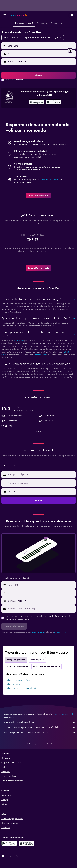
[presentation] (53, 102)
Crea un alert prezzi (49, 180)
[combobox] (12, 38)
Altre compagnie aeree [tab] (18, 666)
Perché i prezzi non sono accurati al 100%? (40, 733)
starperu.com (41, 355)
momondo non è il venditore (40, 722)
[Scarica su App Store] (53, 102)
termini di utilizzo (39, 632)
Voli (24, 744)
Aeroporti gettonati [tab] (16, 660)
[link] (38, 195)
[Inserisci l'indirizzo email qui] (41, 609)
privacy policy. (60, 632)
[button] (5, 15)
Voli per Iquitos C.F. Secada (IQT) (21, 688)
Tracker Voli (18, 341)
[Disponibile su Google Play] (36, 102)
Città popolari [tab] (37, 660)
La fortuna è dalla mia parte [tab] (46, 666)
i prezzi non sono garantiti (63, 714)
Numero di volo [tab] (21, 466)
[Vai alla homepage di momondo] (19, 15)
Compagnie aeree (36, 744)
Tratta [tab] (7, 466)
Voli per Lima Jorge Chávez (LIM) (20, 680)
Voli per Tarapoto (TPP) (16, 684)
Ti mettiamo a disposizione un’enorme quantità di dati (40, 727)
